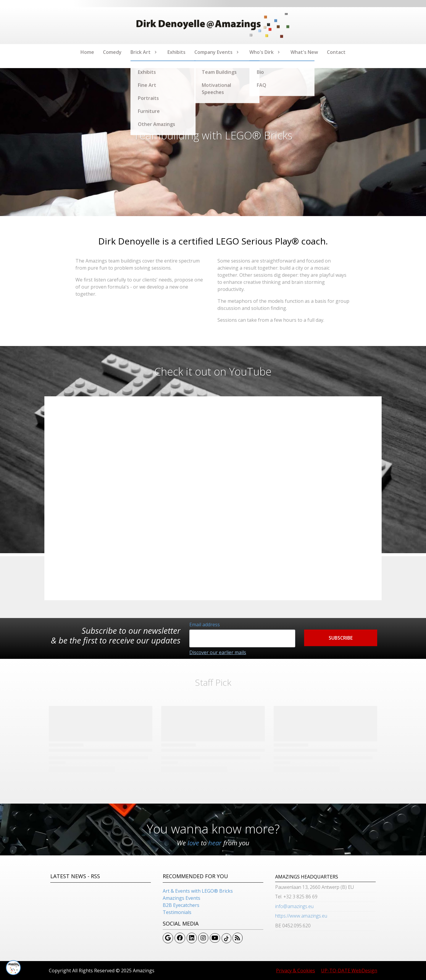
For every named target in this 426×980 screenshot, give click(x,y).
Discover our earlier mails (218, 652)
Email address (205, 625)
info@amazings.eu (294, 906)
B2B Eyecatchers (181, 905)
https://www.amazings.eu (301, 916)
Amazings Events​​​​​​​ (181, 898)
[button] (341, 638)
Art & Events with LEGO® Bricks (198, 891)
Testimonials (177, 912)
